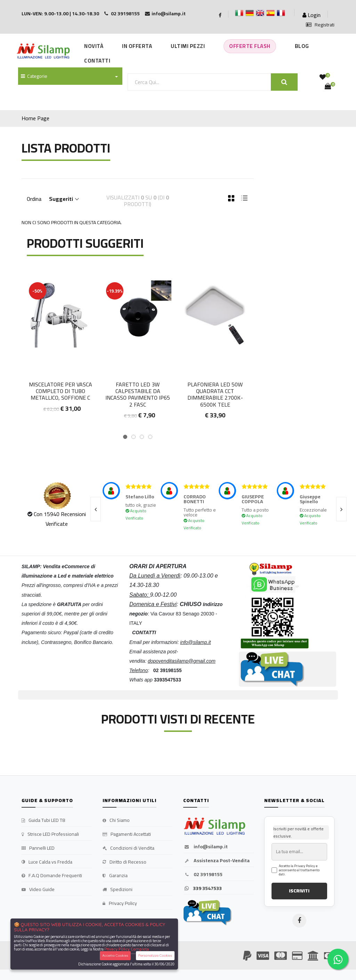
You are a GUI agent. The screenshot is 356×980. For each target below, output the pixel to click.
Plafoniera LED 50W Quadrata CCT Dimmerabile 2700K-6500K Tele (215, 394)
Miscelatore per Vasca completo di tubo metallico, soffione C (60, 391)
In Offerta (137, 46)
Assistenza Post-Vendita (216, 861)
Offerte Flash (250, 46)
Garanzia (115, 876)
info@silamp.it (205, 847)
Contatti (97, 61)
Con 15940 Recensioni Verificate (60, 519)
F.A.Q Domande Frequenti (52, 876)
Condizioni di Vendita (128, 848)
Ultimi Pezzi (188, 46)
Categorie (34, 76)
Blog (302, 46)
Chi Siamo (116, 820)
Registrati (320, 25)
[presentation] (96, 509)
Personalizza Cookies (155, 955)
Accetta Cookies (115, 955)
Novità (94, 46)
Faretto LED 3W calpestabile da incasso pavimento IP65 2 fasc (138, 394)
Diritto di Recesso (124, 862)
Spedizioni (118, 890)
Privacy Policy (120, 904)
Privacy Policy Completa (127, 949)
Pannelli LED (38, 848)
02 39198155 (203, 875)
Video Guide (38, 890)
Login (311, 15)
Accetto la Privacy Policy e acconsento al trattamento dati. (299, 870)
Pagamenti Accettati (127, 834)
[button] (125, 437)
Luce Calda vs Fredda (47, 862)
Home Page (35, 118)
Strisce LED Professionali (50, 834)
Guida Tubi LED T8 (43, 820)
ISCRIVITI (299, 891)
